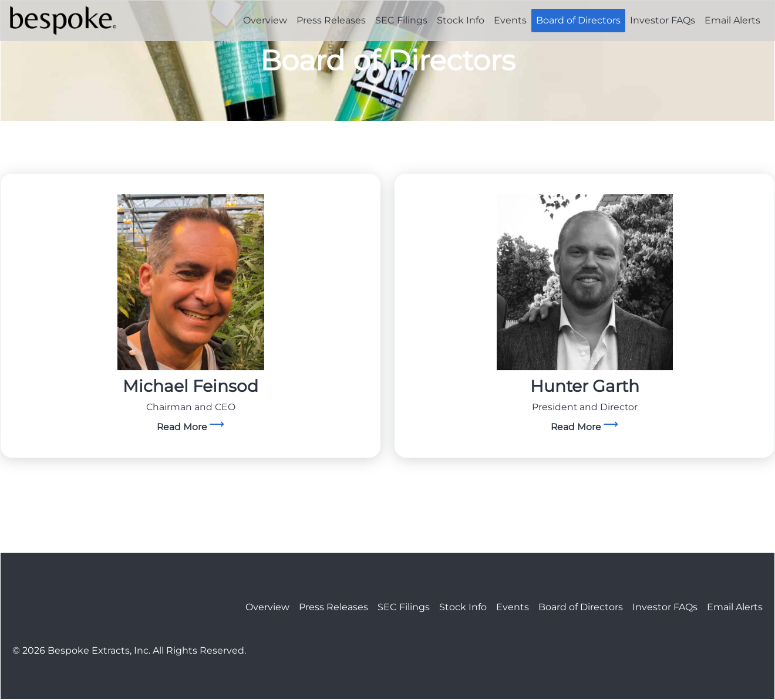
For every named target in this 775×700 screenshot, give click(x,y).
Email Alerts (732, 20)
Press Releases (331, 20)
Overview (265, 20)
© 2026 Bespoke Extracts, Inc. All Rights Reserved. (129, 651)
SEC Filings (401, 20)
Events (510, 20)
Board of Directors (578, 20)
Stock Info (461, 20)
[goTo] (191, 283)
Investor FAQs (663, 20)
